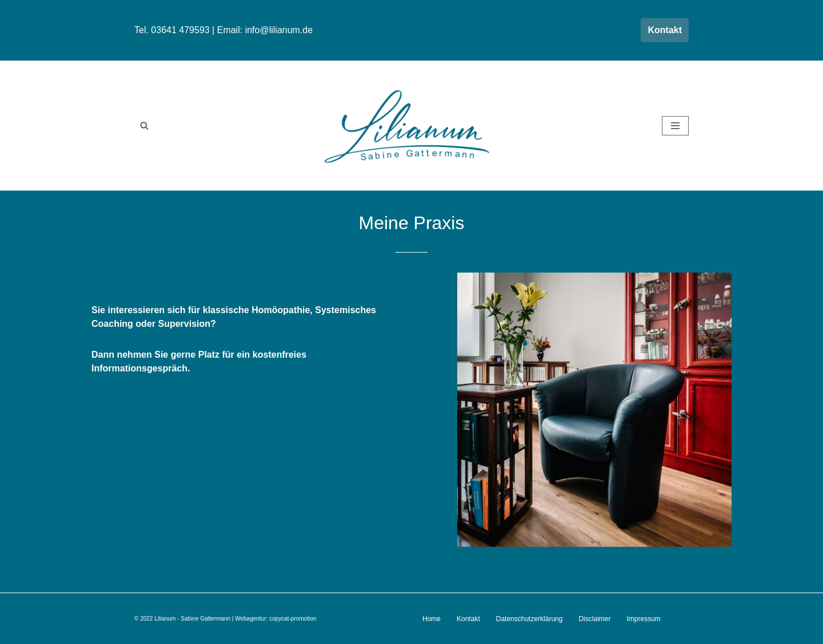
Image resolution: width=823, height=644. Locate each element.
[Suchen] (144, 125)
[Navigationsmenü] (675, 126)
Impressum (643, 619)
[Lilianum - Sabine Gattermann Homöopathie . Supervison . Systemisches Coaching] (411, 126)
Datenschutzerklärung (530, 619)
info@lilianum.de (279, 30)
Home (432, 619)
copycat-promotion (293, 619)
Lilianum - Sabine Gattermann (192, 619)
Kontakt (665, 30)
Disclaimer (594, 619)
